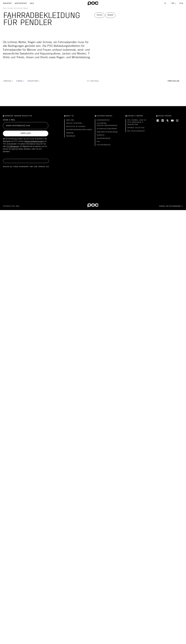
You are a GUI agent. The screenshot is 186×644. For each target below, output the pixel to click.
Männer (110, 15)
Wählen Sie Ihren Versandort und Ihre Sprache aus (26, 167)
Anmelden (26, 133)
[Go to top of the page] (171, 206)
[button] (175, 81)
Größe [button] (8, 81)
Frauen (99, 15)
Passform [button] (34, 81)
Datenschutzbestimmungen (34, 142)
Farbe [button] (20, 81)
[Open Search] (165, 3)
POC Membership (13, 147)
